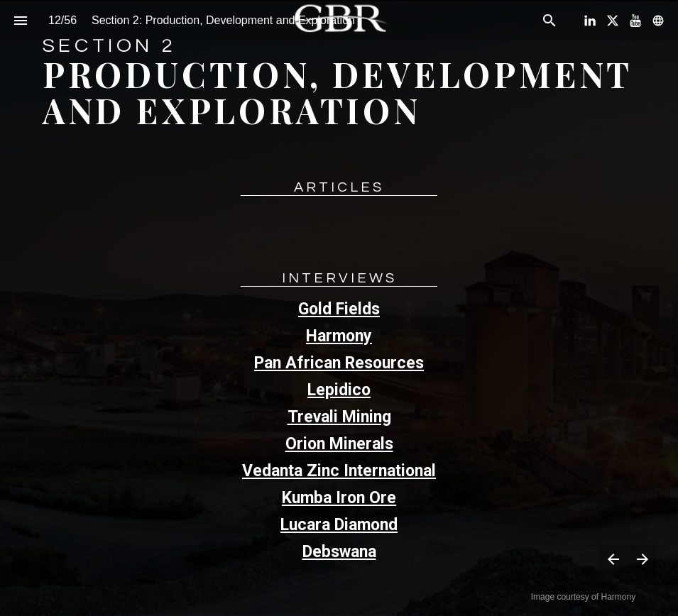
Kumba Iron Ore (339, 498)
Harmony (339, 336)
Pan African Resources (339, 363)
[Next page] (642, 559)
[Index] (20, 20)
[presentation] (339, 308)
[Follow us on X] (613, 21)
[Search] (549, 20)
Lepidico (339, 390)
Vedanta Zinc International (339, 471)
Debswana (339, 552)
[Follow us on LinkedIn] (590, 21)
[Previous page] (613, 559)
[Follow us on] (658, 21)
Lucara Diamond (339, 525)
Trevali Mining (339, 417)
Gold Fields (339, 309)
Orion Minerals (339, 444)
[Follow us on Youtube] (635, 21)
